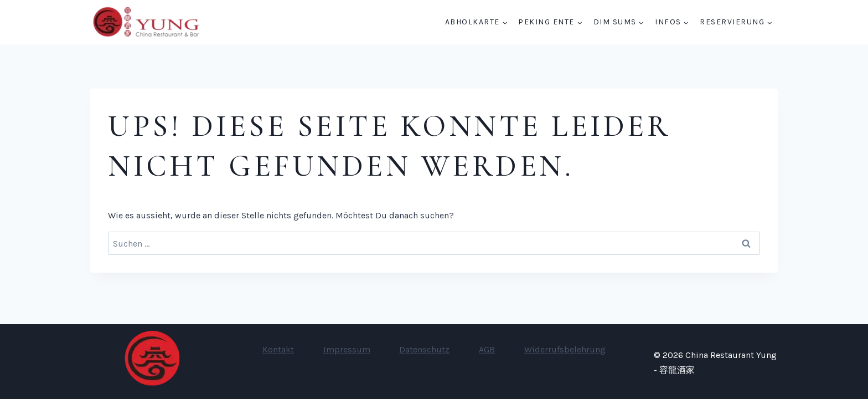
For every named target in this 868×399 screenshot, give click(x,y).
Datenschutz (424, 349)
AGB (487, 349)
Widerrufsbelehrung (565, 349)
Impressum (347, 349)
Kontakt (278, 349)
